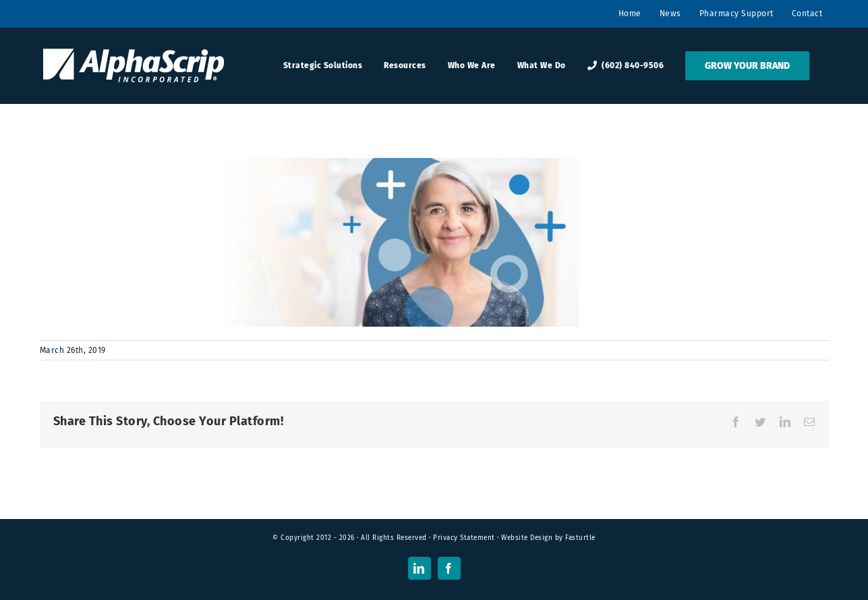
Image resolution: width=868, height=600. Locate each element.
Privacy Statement (464, 538)
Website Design (527, 538)
